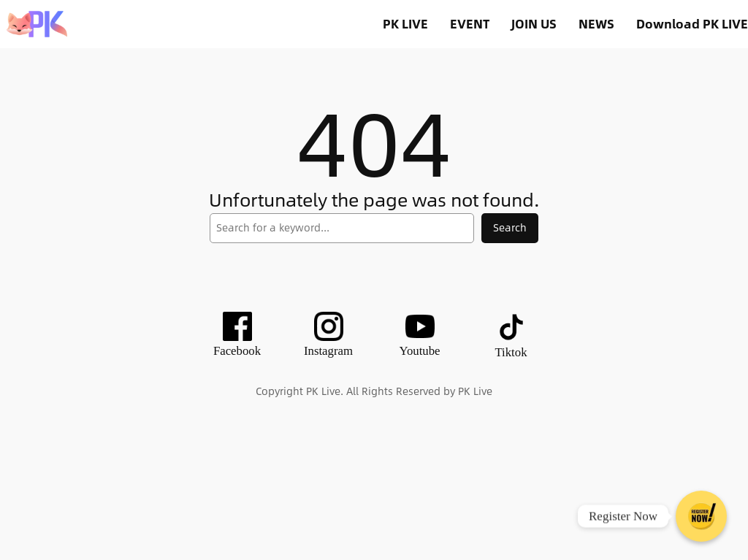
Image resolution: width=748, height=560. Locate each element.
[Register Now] (701, 516)
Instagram (328, 351)
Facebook (237, 351)
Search (510, 227)
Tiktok (511, 352)
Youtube (419, 351)
